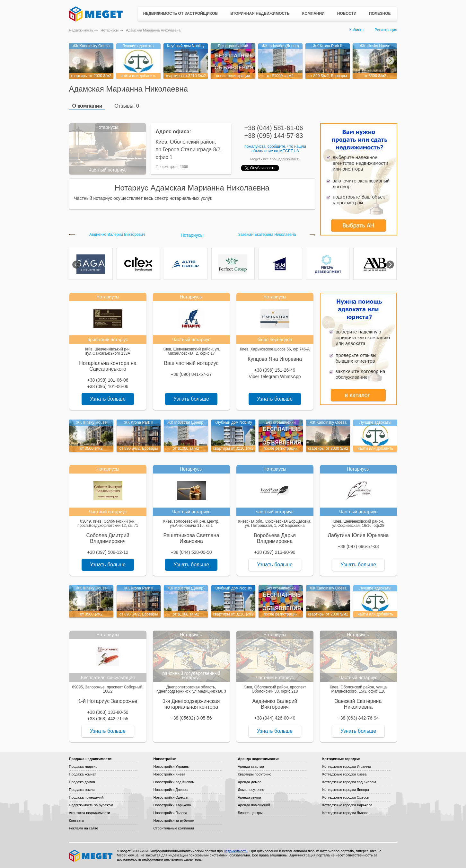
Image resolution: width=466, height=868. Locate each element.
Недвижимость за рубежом (91, 805)
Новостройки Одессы (171, 797)
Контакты (77, 820)
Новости (347, 13)
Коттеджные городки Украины (347, 766)
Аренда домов (250, 782)
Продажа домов (82, 782)
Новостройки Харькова (172, 805)
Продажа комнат (83, 774)
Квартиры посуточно (255, 774)
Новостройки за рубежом (174, 820)
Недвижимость (81, 30)
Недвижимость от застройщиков (181, 13)
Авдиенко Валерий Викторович (117, 235)
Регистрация (386, 30)
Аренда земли (250, 797)
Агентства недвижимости (90, 813)
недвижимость (288, 159)
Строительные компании (174, 828)
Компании (313, 13)
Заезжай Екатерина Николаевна (267, 235)
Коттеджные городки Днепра (346, 790)
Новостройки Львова (170, 813)
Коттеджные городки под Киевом (349, 782)
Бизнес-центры (250, 813)
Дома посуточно (251, 790)
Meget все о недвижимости (91, 856)
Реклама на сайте (84, 828)
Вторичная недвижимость (260, 13)
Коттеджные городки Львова (346, 813)
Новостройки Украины (172, 766)
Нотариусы (110, 30)
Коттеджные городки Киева (345, 774)
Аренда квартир (251, 766)
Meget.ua (289, 151)
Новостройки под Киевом (174, 782)
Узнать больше (108, 399)
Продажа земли (82, 790)
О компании (87, 106)
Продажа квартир (83, 766)
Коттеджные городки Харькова (347, 805)
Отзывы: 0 (127, 106)
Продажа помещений (86, 797)
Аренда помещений (254, 805)
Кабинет (357, 30)
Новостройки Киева (169, 774)
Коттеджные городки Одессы (346, 797)
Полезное (380, 13)
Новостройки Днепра (171, 790)
